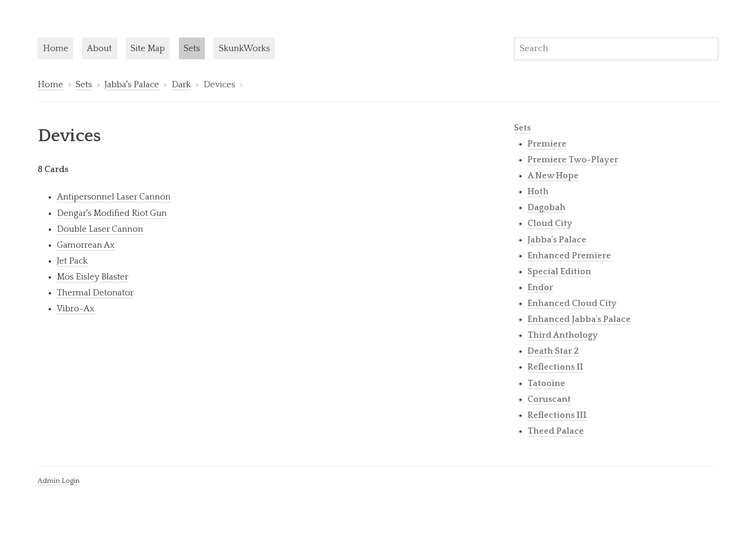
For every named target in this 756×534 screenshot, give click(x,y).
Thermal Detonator (95, 293)
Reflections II (555, 367)
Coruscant (549, 399)
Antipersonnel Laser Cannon (114, 197)
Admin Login (59, 481)
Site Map (148, 48)
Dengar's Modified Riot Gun (112, 213)
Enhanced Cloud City (572, 303)
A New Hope (553, 176)
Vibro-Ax (76, 309)
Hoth (538, 192)
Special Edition (559, 272)
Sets (192, 48)
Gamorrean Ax (86, 245)
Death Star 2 (553, 351)
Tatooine (546, 383)
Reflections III (557, 415)
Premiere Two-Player (573, 160)
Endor (540, 287)
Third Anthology (563, 335)
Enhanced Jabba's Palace (579, 319)
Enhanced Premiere (569, 256)
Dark (181, 85)
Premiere (547, 144)
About (99, 48)
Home (56, 48)
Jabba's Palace (132, 85)
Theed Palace (556, 431)
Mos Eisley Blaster (93, 277)
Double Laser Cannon (100, 229)
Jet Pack (72, 261)
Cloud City (550, 223)
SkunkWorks (244, 48)
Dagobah (547, 207)
